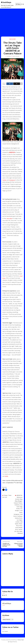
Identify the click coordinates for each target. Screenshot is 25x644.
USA (18, 531)
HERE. (7, 476)
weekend (20, 533)
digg (21, 507)
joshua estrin (19, 518)
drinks (18, 509)
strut (17, 529)
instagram (17, 514)
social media (19, 528)
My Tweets (5, 631)
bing (21, 499)
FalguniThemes (13, 642)
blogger (20, 501)
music (21, 524)
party (21, 526)
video (21, 531)
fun (21, 509)
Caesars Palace (18, 503)
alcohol (17, 499)
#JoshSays (6, 2)
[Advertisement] (12, 22)
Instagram (12, 180)
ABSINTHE (19, 495)
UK (15, 531)
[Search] (23, 4)
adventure (20, 497)
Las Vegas (20, 520)
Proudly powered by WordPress (9, 640)
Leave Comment (16, 56)
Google (17, 511)
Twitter (4, 180)
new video (9, 218)
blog (16, 501)
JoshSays (9, 56)
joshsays (20, 516)
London (17, 522)
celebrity (17, 505)
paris (17, 526)
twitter (20, 529)
